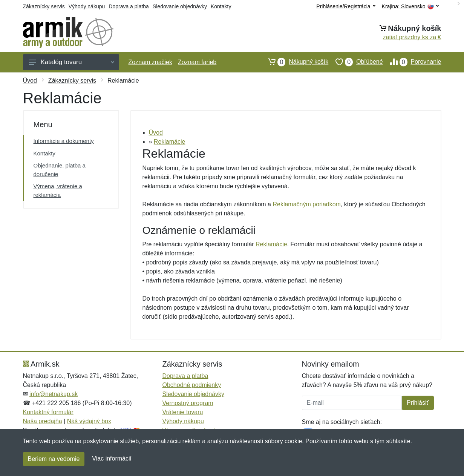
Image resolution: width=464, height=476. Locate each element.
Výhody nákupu (87, 6)
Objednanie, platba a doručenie (60, 170)
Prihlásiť (418, 403)
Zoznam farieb (197, 62)
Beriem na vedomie (54, 459)
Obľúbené (355, 62)
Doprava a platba (129, 6)
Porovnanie (412, 62)
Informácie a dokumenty (64, 141)
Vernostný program (188, 403)
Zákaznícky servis (44, 6)
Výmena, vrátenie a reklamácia (58, 190)
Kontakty (221, 6)
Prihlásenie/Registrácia (346, 6)
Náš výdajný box (89, 421)
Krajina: (410, 7)
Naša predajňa (43, 421)
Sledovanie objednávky (180, 6)
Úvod (30, 81)
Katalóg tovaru (72, 62)
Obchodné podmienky (192, 385)
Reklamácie (170, 142)
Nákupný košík (295, 62)
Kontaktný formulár (48, 412)
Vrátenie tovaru (183, 412)
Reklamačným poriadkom (307, 204)
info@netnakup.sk (54, 394)
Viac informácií (112, 458)
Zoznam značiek (151, 62)
